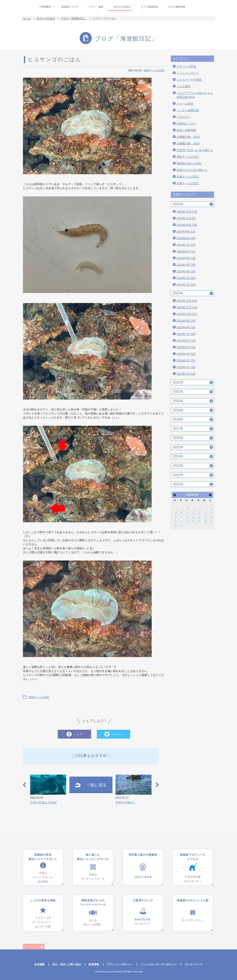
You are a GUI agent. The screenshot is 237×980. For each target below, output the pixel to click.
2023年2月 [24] (186, 367)
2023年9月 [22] (186, 321)
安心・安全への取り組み (67, 964)
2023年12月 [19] (187, 301)
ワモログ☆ (183, 117)
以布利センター (186, 124)
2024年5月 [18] (186, 258)
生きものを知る (46, 18)
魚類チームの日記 (154, 70)
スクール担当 (185, 104)
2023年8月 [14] (186, 327)
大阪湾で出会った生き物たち (195, 150)
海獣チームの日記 (188, 157)
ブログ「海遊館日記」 (74, 18)
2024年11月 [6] (186, 218)
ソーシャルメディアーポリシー (159, 964)
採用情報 (94, 964)
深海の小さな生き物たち (192, 170)
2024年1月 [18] (186, 285)
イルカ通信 (183, 86)
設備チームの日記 (188, 177)
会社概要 (39, 964)
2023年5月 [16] (186, 347)
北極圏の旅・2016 (188, 137)
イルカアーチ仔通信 (189, 80)
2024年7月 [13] (186, 245)
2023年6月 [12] (186, 341)
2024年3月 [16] (186, 271)
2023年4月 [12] (186, 354)
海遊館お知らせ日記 (189, 163)
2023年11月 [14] (187, 307)
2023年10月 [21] (187, 314)
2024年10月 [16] (187, 225)
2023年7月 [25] (186, 334)
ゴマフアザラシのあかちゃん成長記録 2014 (195, 95)
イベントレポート (188, 73)
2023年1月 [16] (186, 374)
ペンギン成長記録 (188, 110)
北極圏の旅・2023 (188, 143)
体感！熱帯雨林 (186, 130)
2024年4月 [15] (186, 265)
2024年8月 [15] (186, 238)
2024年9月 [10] (186, 232)
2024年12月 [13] (187, 212)
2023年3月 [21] (186, 361)
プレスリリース (194, 964)
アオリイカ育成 (186, 66)
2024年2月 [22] (186, 278)
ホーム (27, 18)
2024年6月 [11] (186, 251)
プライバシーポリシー (120, 964)
